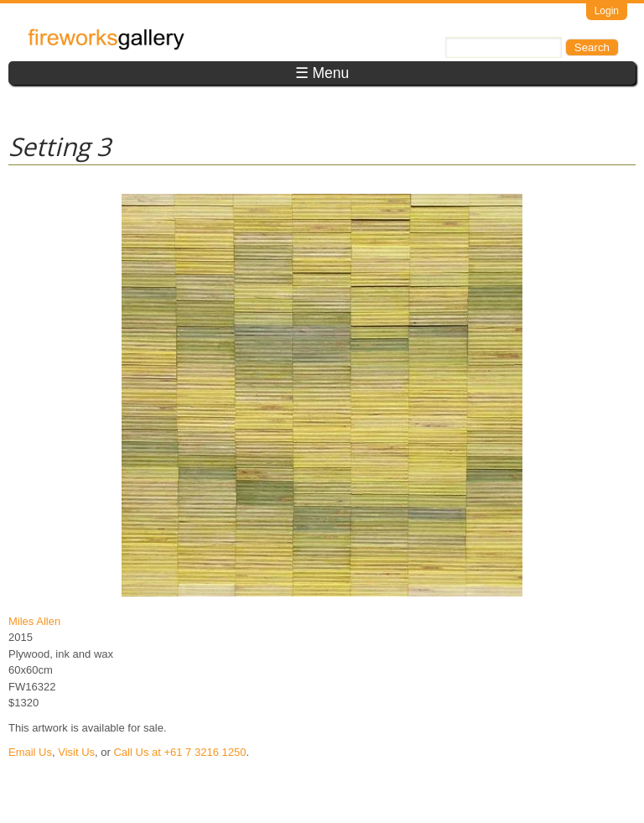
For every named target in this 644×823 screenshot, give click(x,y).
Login (607, 11)
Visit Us (76, 752)
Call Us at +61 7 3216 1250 (179, 752)
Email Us (30, 752)
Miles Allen (34, 621)
